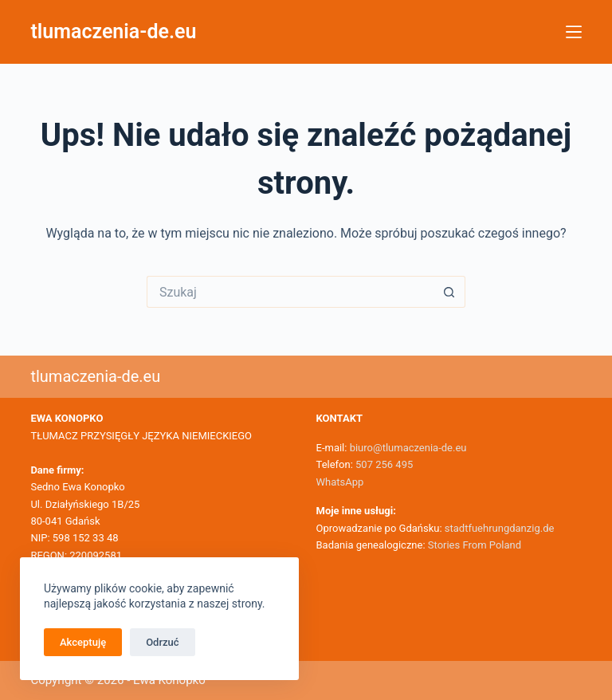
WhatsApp (340, 482)
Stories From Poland (475, 545)
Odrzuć (162, 642)
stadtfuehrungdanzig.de (500, 528)
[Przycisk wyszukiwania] (449, 292)
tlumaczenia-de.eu (113, 31)
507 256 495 (384, 464)
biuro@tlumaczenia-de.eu (406, 448)
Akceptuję (83, 642)
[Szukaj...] (290, 292)
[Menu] (574, 32)
